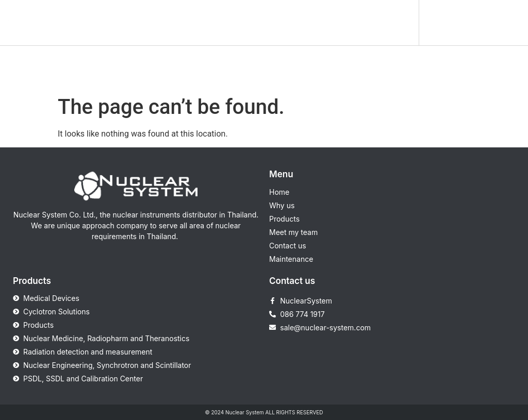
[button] (399, 23)
